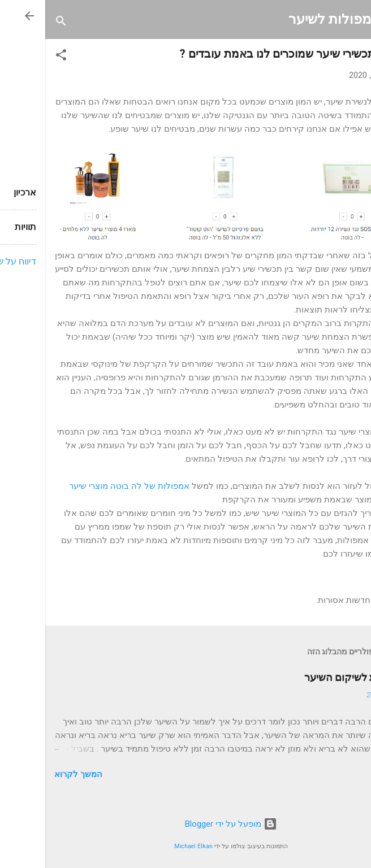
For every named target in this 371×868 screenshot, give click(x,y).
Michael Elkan (148, 846)
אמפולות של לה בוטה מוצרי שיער (84, 486)
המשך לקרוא (33, 774)
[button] (16, 57)
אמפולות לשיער (289, 19)
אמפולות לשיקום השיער (310, 677)
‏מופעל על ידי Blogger (186, 824)
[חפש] (16, 23)
